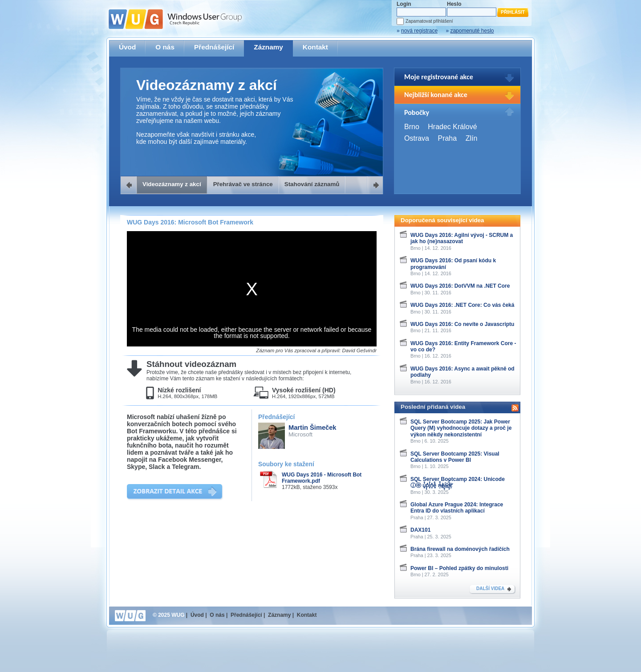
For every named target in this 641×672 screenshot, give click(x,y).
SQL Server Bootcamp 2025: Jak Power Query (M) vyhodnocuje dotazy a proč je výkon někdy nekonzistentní (461, 428)
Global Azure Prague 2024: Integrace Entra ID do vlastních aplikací (457, 508)
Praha (447, 138)
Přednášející (214, 47)
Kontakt (315, 47)
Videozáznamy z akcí (172, 184)
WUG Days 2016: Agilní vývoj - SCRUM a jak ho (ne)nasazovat (462, 238)
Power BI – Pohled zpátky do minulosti (459, 568)
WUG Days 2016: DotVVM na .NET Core (460, 286)
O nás (165, 47)
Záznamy (268, 47)
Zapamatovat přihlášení (429, 21)
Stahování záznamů (312, 184)
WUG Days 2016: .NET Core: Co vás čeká (462, 305)
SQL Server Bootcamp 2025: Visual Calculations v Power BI (455, 457)
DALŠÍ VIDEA (490, 589)
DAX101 (420, 530)
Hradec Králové (452, 127)
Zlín (472, 138)
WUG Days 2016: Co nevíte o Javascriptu (462, 324)
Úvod (127, 47)
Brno (412, 127)
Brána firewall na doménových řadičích (460, 549)
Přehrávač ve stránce (243, 184)
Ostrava (417, 138)
